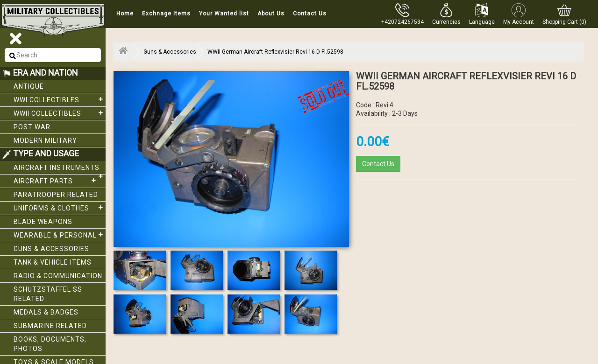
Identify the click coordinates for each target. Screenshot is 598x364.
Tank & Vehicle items (53, 262)
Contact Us (310, 14)
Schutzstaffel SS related (48, 294)
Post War (32, 127)
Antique (29, 86)
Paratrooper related (56, 195)
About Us (271, 14)
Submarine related (50, 326)
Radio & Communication (58, 276)
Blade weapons (43, 222)
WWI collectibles (60, 99)
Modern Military (45, 140)
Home (125, 14)
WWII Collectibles (60, 113)
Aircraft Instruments (60, 169)
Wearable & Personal (60, 235)
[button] (446, 14)
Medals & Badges (46, 312)
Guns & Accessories (51, 249)
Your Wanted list (224, 14)
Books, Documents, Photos (50, 344)
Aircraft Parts (56, 181)
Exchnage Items (166, 14)
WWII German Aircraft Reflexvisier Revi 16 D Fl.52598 (275, 52)
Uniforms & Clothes (60, 208)
